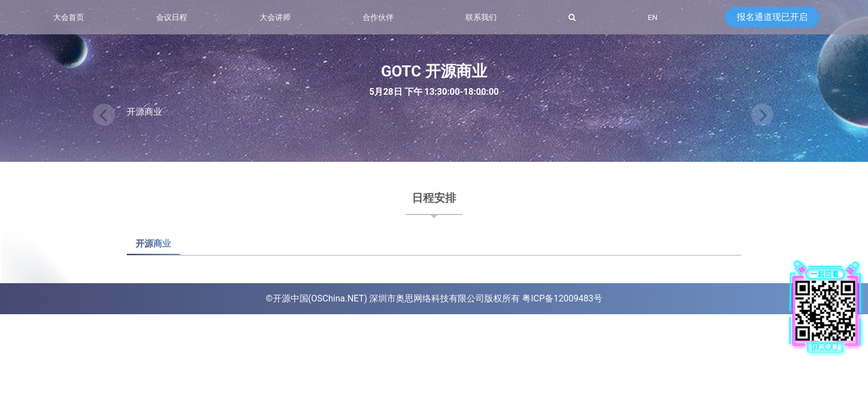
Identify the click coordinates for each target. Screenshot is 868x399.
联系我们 (481, 17)
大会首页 (69, 17)
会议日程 (172, 17)
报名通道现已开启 (772, 17)
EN (652, 17)
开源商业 (153, 244)
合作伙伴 (378, 17)
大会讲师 (275, 17)
